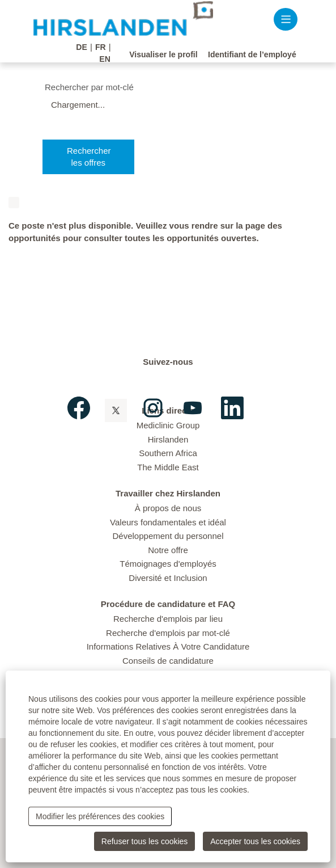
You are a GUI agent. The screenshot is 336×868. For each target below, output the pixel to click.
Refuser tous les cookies (145, 841)
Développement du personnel (168, 535)
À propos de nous (168, 507)
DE (81, 47)
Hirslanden (168, 438)
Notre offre (168, 549)
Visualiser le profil (163, 54)
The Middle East (168, 466)
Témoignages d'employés (168, 563)
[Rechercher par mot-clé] (180, 87)
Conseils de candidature (168, 660)
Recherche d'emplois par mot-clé (168, 632)
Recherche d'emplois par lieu (168, 618)
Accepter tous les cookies (255, 841)
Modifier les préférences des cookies (100, 816)
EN (105, 59)
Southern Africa (168, 452)
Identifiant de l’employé (252, 54)
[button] (286, 19)
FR (101, 47)
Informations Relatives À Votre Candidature (168, 646)
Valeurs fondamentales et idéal (168, 521)
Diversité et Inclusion (168, 577)
